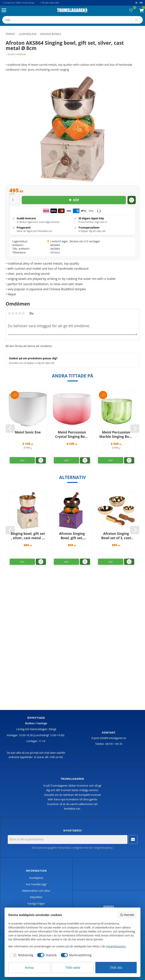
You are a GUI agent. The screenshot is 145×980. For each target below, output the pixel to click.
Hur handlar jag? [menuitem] (36, 884)
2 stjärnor (13, 313)
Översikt (127, 915)
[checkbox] (21, 955)
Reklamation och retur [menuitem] (36, 891)
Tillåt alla (116, 968)
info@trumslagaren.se (113, 738)
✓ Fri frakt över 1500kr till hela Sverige (18, 3)
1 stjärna (9, 313)
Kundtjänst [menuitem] (36, 878)
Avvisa (29, 968)
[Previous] (10, 429)
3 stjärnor (16, 313)
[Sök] (136, 20)
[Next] (135, 429)
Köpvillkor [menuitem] (36, 897)
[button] (5, 10)
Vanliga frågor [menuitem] (36, 903)
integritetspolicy (103, 848)
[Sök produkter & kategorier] (72, 20)
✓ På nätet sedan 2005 (49, 3)
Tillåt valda (73, 968)
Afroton (55, 252)
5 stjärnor (23, 313)
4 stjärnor (20, 313)
